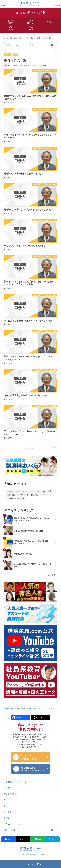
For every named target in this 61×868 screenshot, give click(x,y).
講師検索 (8, 788)
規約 (6, 806)
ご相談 (7, 800)
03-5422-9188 (34, 769)
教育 (17, 491)
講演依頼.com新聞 (33, 708)
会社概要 (8, 812)
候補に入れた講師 (11, 794)
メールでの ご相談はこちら (28, 757)
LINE (38, 839)
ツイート (23, 839)
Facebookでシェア (20, 718)
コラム (44, 708)
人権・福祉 (11, 495)
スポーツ (24, 491)
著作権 (7, 818)
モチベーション (35, 491)
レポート (44, 495)
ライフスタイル (23, 495)
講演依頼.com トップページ (15, 782)
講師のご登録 (28, 830)
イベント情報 (56, 4)
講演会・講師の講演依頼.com (14, 708)
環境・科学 (35, 495)
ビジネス (10, 491)
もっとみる (51, 575)
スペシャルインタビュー (16, 499)
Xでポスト (37, 718)
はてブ (52, 839)
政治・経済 (47, 491)
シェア (9, 839)
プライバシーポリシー (13, 824)
